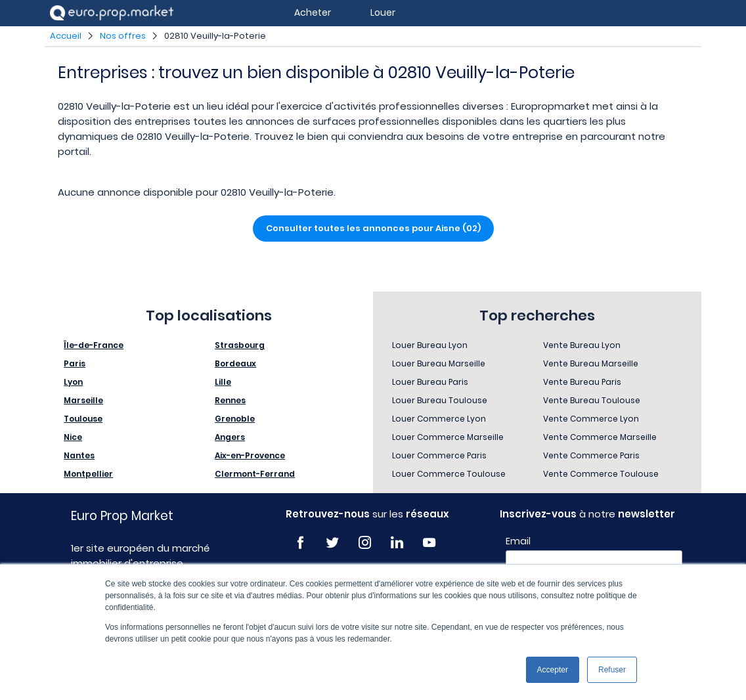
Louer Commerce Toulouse (449, 474)
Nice (73, 437)
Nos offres (123, 36)
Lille (223, 382)
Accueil (66, 36)
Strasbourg (240, 345)
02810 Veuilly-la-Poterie (215, 36)
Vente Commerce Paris (591, 455)
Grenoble (235, 419)
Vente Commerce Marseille (600, 437)
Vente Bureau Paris (582, 382)
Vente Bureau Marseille (591, 363)
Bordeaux (235, 363)
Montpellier (88, 474)
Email (518, 541)
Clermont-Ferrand (255, 474)
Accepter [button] (553, 670)
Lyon (73, 382)
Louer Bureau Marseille (439, 363)
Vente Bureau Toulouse (592, 400)
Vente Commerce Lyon (591, 419)
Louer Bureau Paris (430, 382)
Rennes (230, 400)
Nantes (79, 455)
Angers (230, 437)
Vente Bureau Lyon (582, 345)
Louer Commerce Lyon (439, 419)
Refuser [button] (612, 670)
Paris (75, 363)
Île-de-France (94, 345)
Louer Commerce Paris (439, 455)
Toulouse (83, 419)
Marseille (83, 400)
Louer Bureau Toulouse (440, 400)
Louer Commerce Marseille (448, 437)
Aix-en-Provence (250, 455)
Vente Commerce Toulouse (601, 474)
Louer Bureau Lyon (430, 345)
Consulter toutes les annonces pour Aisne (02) (373, 228)
